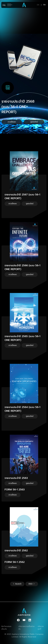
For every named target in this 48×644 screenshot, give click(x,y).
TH (44, 5)
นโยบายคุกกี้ (41, 628)
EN (38, 5)
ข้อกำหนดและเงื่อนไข (6, 628)
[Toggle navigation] (7, 5)
